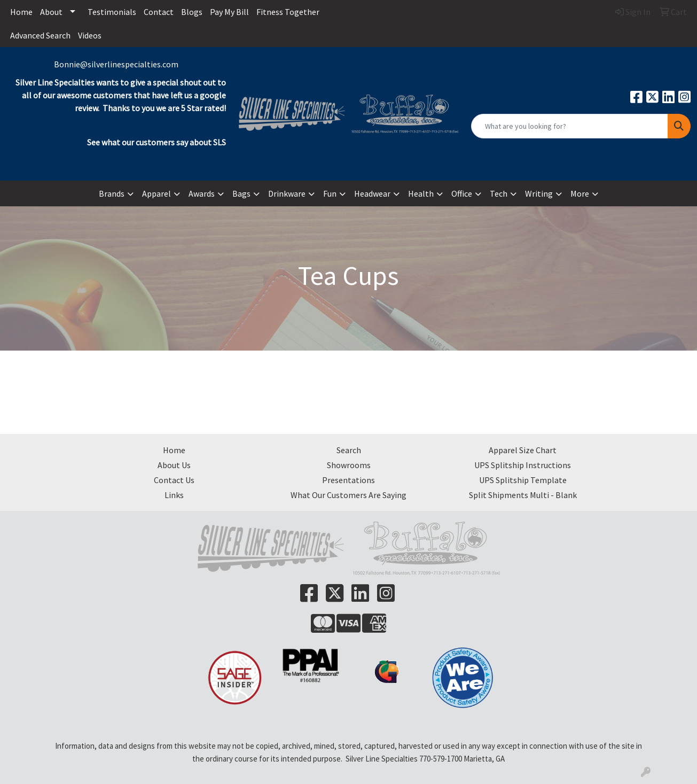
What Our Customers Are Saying (348, 495)
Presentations (348, 480)
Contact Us (174, 480)
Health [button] (421, 193)
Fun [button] (330, 193)
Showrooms (349, 465)
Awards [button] (202, 193)
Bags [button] (241, 193)
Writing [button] (539, 193)
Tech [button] (499, 193)
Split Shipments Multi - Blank (523, 495)
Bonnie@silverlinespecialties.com (116, 64)
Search (349, 450)
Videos (90, 35)
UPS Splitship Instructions (523, 465)
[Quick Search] (570, 126)
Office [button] (462, 193)
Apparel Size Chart (523, 450)
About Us (174, 465)
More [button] (580, 193)
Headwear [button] (372, 193)
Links (174, 495)
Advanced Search (40, 35)
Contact (159, 12)
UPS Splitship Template (523, 480)
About (51, 12)
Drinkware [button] (287, 193)
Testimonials (112, 12)
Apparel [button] (156, 193)
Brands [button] (112, 193)
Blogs (192, 12)
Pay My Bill (229, 12)
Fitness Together (288, 12)
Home (21, 12)
